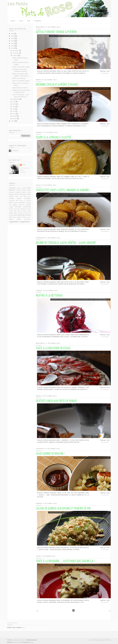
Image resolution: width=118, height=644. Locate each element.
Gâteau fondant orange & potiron (56, 32)
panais (98, 405)
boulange (23, 194)
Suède (29, 190)
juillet (14, 104)
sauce (107, 405)
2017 (13, 36)
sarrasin (88, 352)
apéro (24, 192)
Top (110, 640)
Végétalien (38, 21)
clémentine (74, 194)
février (15, 116)
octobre (15, 55)
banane (11, 194)
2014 (13, 43)
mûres (86, 89)
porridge (20, 213)
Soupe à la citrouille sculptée (54, 138)
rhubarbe (97, 565)
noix (15, 211)
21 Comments (105, 231)
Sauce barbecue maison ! (50, 454)
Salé (29, 21)
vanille (19, 219)
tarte (50, 196)
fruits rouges (79, 89)
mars (14, 114)
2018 (13, 34)
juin (14, 106)
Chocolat (70, 89)
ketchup (89, 405)
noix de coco (22, 211)
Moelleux (19, 188)
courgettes (27, 198)
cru (80, 194)
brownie (63, 89)
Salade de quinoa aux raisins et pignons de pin (63, 509)
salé (95, 141)
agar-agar (12, 192)
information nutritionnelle (99, 194)
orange (75, 36)
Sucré (21, 21)
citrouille (60, 36)
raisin (75, 512)
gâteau (61, 300)
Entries (96, 640)
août (14, 102)
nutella (29, 211)
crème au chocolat (25, 201)
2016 (13, 38)
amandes (47, 194)
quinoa (70, 512)
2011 (13, 121)
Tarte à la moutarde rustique (53, 348)
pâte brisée (77, 352)
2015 (13, 41)
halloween (68, 36)
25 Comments (105, 389)
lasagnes (23, 209)
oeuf (94, 405)
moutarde (69, 352)
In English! (12, 623)
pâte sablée (18, 215)
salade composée (84, 512)
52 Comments (105, 73)
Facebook (10, 151)
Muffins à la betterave (49, 296)
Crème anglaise (61, 565)
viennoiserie (27, 219)
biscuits (17, 194)
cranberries (12, 201)
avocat (29, 192)
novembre (16, 53)
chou (25, 196)
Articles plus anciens (109, 611)
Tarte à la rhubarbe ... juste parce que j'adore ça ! (65, 561)
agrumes (53, 36)
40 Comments (105, 284)
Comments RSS (103, 640)
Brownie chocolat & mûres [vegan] (57, 85)
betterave (55, 300)
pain (15, 213)
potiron (86, 36)
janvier (15, 119)
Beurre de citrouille (66, 243)
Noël (24, 188)
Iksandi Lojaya (17, 642)
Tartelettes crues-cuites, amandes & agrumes (63, 190)
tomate (99, 352)
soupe (99, 141)
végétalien (98, 36)
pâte (13, 215)
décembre (16, 51)
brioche (28, 194)
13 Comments (105, 179)
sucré (91, 36)
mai (14, 109)
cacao (53, 194)
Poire (18, 190)
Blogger (31, 642)
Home (91, 640)
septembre (16, 99)
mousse (28, 209)
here (23, 627)
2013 (13, 46)
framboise (22, 203)
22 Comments (105, 126)
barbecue (77, 405)
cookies (19, 198)
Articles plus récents (37, 611)
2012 (13, 48)
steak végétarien (18, 217)
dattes (11, 203)
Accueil (13, 21)
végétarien (106, 36)
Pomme (80, 36)
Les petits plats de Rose (18, 640)
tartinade (29, 217)
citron (58, 194)
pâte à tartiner (77, 247)
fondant (16, 203)
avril (14, 111)
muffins (86, 300)
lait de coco (17, 209)
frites (83, 405)
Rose (24, 165)
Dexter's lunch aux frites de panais (56, 401)
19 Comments (105, 442)
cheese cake (18, 196)
